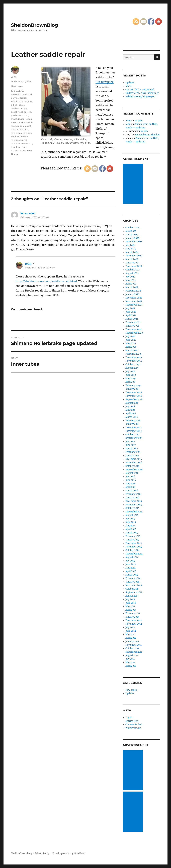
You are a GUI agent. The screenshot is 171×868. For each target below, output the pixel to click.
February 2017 (133, 452)
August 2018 (132, 403)
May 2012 (130, 634)
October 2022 (133, 270)
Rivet (14, 122)
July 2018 (130, 406)
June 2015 (131, 522)
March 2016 (132, 491)
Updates (130, 83)
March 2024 (132, 252)
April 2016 (131, 487)
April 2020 (131, 347)
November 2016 (134, 463)
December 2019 (134, 357)
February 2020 (133, 354)
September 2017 (134, 438)
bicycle (15, 98)
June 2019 (131, 375)
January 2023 (132, 263)
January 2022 (132, 294)
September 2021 (134, 305)
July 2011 (130, 659)
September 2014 (134, 554)
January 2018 (132, 424)
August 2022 (132, 273)
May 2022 (131, 280)
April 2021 (131, 315)
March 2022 (132, 287)
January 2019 (132, 389)
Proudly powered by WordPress (69, 853)
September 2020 (134, 333)
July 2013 (130, 599)
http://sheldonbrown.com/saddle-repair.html (46, 281)
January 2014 (132, 582)
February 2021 (133, 322)
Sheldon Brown (19, 136)
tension (22, 150)
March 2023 (132, 259)
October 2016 (132, 466)
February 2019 (133, 385)
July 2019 (130, 371)
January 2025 (132, 238)
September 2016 (134, 470)
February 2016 (133, 494)
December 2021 (134, 298)
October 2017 (132, 435)
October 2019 (132, 364)
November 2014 (134, 547)
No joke (138, 121)
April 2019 (131, 382)
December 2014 (134, 543)
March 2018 (132, 417)
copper (23, 101)
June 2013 (131, 603)
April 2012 (131, 638)
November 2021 (134, 301)
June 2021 (131, 312)
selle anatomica (20, 129)
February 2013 (133, 613)
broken (24, 98)
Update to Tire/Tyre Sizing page (142, 93)
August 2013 (132, 596)
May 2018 (130, 410)
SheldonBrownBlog (35, 25)
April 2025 (131, 231)
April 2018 (131, 413)
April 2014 (131, 571)
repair (29, 119)
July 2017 (130, 442)
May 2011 (130, 662)
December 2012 (134, 620)
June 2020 (131, 340)
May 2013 (130, 606)
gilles (14, 105)
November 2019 (134, 361)
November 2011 (134, 645)
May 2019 (131, 378)
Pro (29, 112)
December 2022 (134, 266)
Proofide (16, 119)
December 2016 (134, 459)
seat (29, 126)
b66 (16, 91)
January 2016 (132, 498)
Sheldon (27, 133)
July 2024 (130, 245)
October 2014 (132, 550)
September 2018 (134, 399)
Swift (24, 147)
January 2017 (132, 456)
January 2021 (132, 326)
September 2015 (134, 512)
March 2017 (132, 449)
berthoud (27, 94)
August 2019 (132, 368)
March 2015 (132, 533)
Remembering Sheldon (147, 135)
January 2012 (132, 641)
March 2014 (132, 575)
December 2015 (134, 501)
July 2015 (130, 519)
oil (25, 112)
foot (30, 101)
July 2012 (130, 627)
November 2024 (134, 242)
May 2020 (131, 343)
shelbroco (16, 133)
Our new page (105, 82)
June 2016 (131, 480)
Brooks (15, 101)
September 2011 (134, 652)
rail (23, 119)
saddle (21, 122)
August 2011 (132, 655)
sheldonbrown (19, 140)
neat (20, 112)
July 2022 (130, 277)
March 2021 (132, 319)
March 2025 (132, 235)
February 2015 (133, 536)
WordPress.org (133, 728)
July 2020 (130, 336)
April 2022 (131, 284)
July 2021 (130, 308)
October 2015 (132, 508)
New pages (17, 86)
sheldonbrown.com (22, 143)
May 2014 (130, 568)
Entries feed (132, 721)
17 (12, 91)
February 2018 (133, 420)
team (14, 150)
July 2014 (130, 561)
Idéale (21, 105)
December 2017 (134, 427)
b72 (21, 91)
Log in (129, 717)
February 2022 (133, 291)
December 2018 (134, 392)
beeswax (16, 94)
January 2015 (132, 540)
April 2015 (131, 529)
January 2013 (132, 617)
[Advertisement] (133, 184)
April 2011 (131, 666)
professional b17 (20, 115)
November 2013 (134, 585)
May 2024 (131, 249)
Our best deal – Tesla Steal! (140, 90)
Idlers (129, 86)
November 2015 (134, 505)
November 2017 (134, 431)
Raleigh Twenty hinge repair (140, 97)
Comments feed (134, 725)
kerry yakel (28, 213)
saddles (21, 126)
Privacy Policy (42, 853)
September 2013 (134, 592)
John (14, 77)
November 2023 (134, 256)
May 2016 (131, 484)
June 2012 (131, 631)
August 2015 (132, 515)
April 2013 (131, 610)
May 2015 (130, 526)
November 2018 (134, 396)
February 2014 (133, 578)
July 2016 (130, 477)
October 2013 (132, 589)
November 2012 (134, 624)
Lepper (24, 108)
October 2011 (132, 648)
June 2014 (131, 564)
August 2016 (132, 473)
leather (15, 108)
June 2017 (131, 445)
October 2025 (133, 228)
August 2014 (132, 557)
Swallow (16, 147)
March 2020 (132, 350)
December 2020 (134, 329)
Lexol (14, 112)
